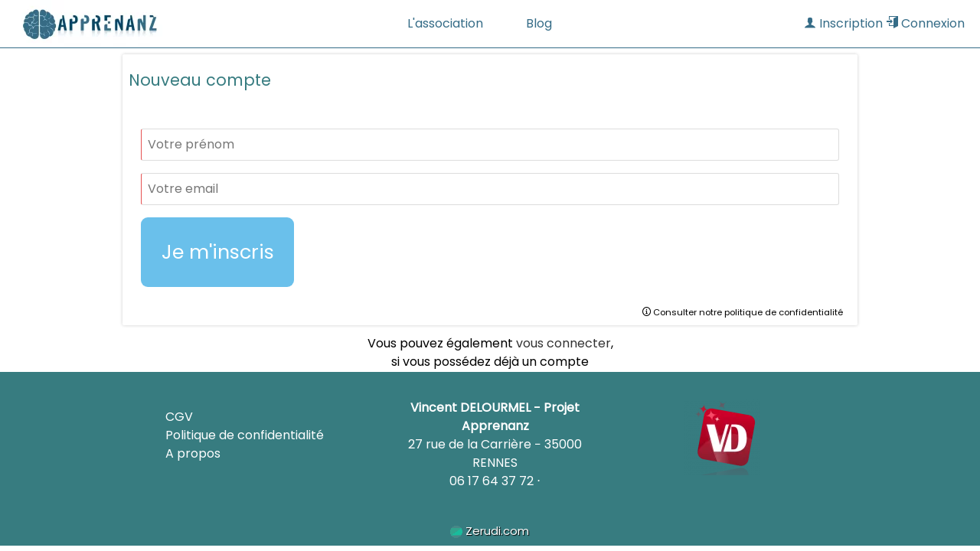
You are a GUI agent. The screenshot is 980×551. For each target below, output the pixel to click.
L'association (445, 23)
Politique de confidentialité (245, 435)
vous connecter (563, 343)
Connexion (925, 23)
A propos (193, 453)
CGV (179, 417)
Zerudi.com (490, 531)
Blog (539, 23)
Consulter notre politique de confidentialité (743, 312)
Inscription (843, 23)
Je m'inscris (218, 252)
